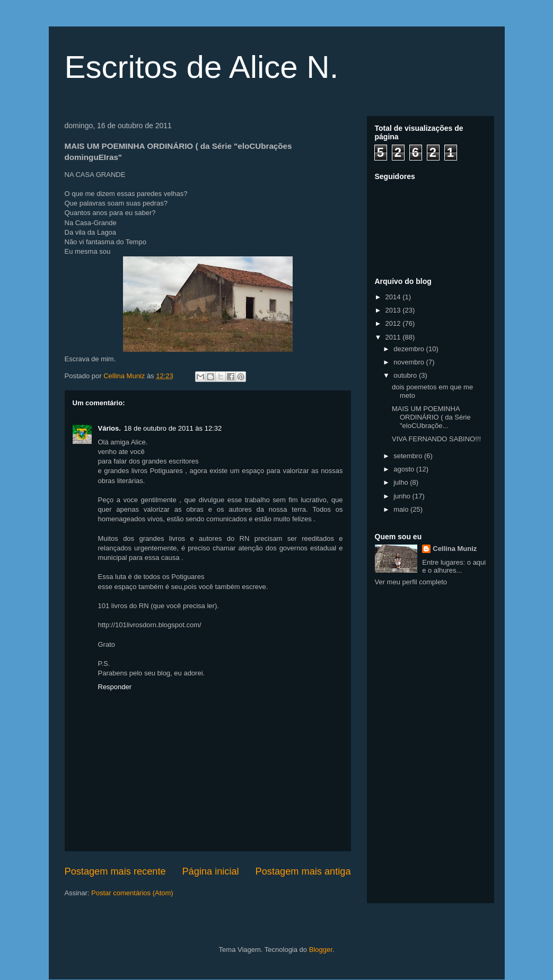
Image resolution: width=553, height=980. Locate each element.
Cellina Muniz (455, 549)
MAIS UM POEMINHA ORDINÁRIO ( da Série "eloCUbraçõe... (431, 417)
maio (402, 509)
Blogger (321, 950)
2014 (394, 297)
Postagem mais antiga (303, 871)
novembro (410, 362)
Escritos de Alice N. (202, 67)
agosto (405, 469)
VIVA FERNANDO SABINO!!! (436, 439)
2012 (394, 323)
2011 (394, 337)
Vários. (109, 428)
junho (403, 496)
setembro (409, 456)
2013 (394, 310)
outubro (406, 375)
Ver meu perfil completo (411, 582)
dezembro (410, 349)
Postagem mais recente (115, 871)
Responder (115, 687)
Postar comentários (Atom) (132, 893)
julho (402, 482)
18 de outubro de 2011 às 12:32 (173, 428)
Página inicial (210, 871)
